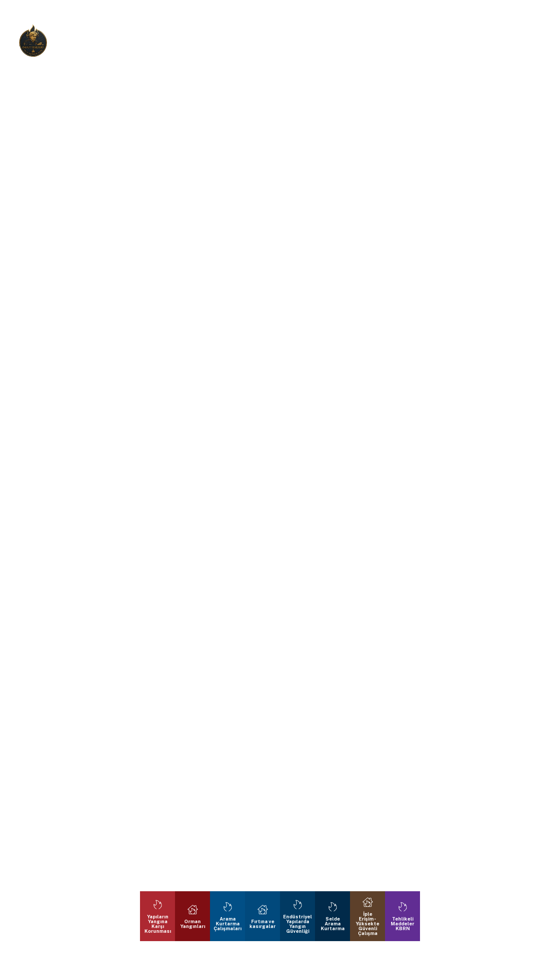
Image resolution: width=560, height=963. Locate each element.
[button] (28, 481)
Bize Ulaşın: (212, 43)
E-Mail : (335, 43)
